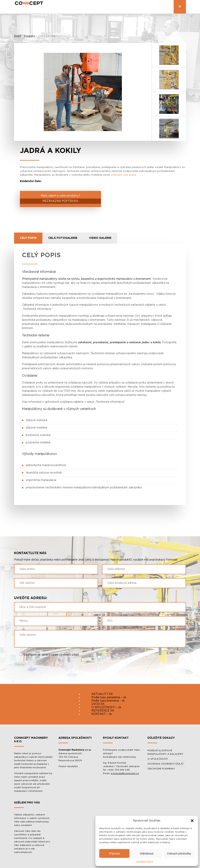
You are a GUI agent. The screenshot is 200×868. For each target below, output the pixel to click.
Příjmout (114, 853)
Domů (18, 36)
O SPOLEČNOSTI (158, 759)
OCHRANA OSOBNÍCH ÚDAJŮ (165, 764)
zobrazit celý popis (124, 175)
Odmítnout (147, 853)
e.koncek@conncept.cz (125, 773)
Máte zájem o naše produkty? (60, 199)
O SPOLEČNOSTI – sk (106, 707)
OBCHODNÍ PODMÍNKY (161, 769)
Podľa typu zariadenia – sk (109, 697)
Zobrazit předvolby (179, 853)
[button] (192, 821)
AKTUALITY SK (102, 694)
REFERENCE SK (103, 711)
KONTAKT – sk (102, 714)
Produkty (29, 36)
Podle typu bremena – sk (108, 701)
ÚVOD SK (98, 704)
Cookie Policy (145, 861)
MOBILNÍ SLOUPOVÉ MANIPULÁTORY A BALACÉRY (165, 752)
